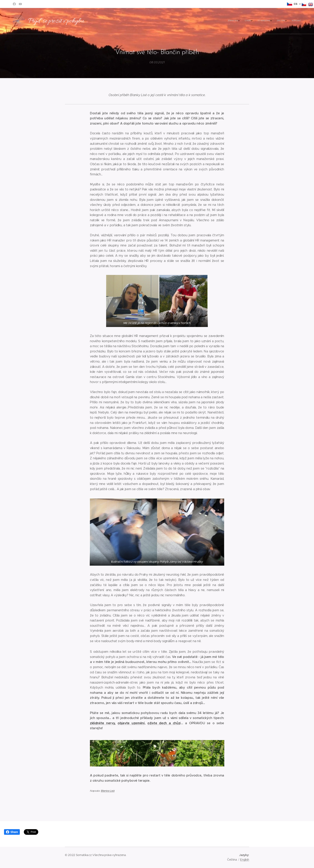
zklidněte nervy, (103, 723)
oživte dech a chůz (164, 723)
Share (12, 832)
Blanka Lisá (108, 791)
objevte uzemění (131, 723)
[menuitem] (275, 21)
